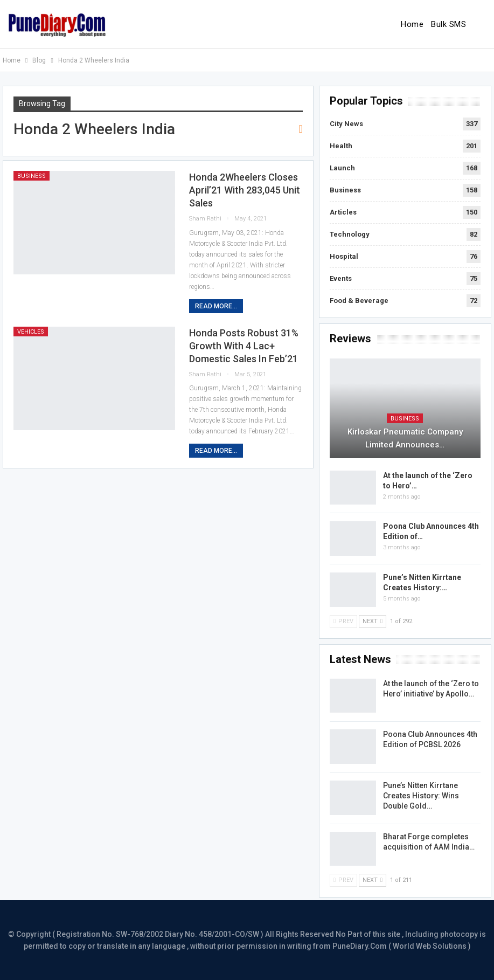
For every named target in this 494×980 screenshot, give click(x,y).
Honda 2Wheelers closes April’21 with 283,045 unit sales (245, 190)
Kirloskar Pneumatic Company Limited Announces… (405, 438)
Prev (343, 621)
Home (412, 24)
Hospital (344, 256)
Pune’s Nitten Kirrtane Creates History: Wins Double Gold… (421, 796)
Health (341, 146)
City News (346, 124)
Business (32, 176)
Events (341, 278)
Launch (342, 168)
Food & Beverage (359, 301)
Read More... (216, 306)
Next (373, 621)
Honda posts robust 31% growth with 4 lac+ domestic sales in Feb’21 (244, 346)
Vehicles (31, 332)
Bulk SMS (448, 24)
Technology (350, 234)
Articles (343, 212)
